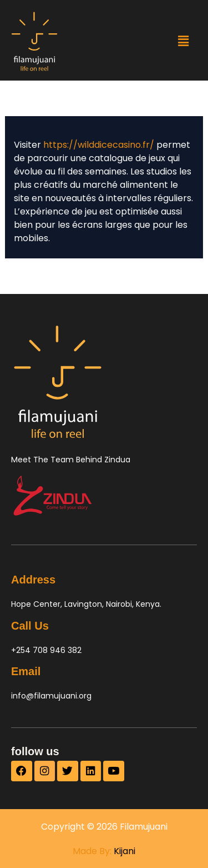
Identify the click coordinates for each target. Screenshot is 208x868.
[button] (183, 41)
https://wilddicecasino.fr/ (99, 145)
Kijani (125, 851)
